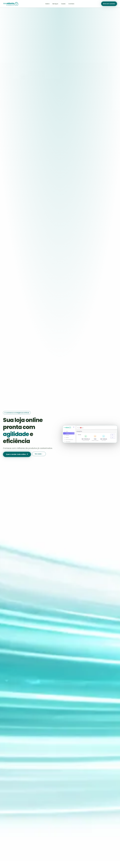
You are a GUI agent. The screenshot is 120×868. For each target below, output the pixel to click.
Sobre (47, 4)
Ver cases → (39, 454)
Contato (71, 4)
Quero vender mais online (17, 454)
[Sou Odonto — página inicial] (11, 4)
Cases (63, 4)
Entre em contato (109, 4)
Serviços (55, 4)
